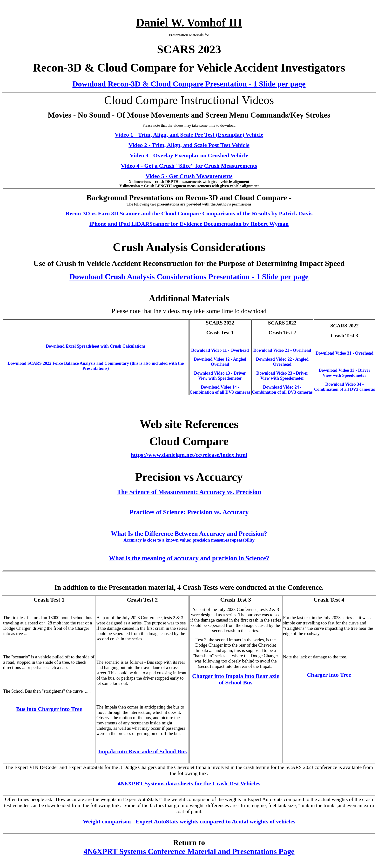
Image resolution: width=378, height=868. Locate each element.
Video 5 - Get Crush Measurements (189, 176)
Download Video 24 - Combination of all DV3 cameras (282, 390)
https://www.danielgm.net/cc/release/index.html (189, 455)
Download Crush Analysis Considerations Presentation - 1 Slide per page (189, 277)
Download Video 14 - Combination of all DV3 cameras (220, 390)
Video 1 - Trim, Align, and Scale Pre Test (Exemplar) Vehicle (189, 135)
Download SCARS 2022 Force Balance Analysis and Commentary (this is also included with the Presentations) (96, 366)
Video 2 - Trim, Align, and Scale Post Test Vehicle (189, 145)
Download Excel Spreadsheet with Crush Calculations (96, 346)
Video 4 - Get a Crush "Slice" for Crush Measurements (189, 166)
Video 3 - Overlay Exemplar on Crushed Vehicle (189, 155)
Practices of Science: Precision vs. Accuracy (189, 512)
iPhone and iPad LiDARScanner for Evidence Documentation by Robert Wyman (189, 224)
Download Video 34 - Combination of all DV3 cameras (344, 387)
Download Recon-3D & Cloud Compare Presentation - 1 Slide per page (189, 84)
